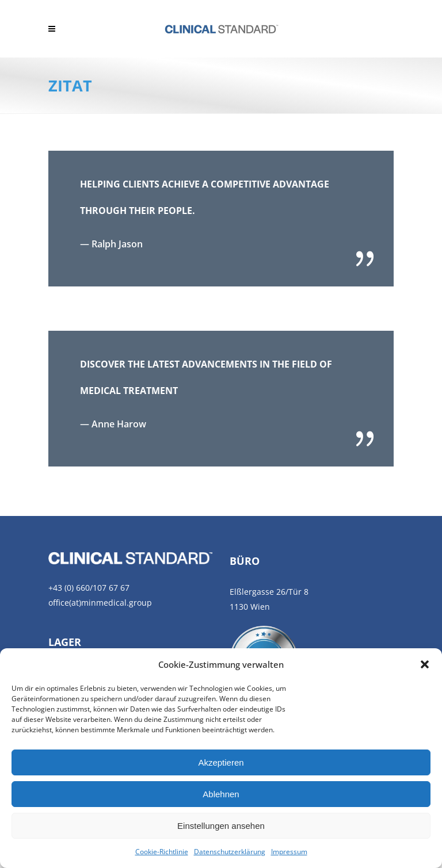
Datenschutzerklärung (230, 852)
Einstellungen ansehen (221, 826)
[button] (425, 664)
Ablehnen (221, 794)
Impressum (289, 852)
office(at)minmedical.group (100, 603)
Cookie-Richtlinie (162, 852)
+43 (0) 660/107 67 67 (89, 588)
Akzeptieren (221, 762)
